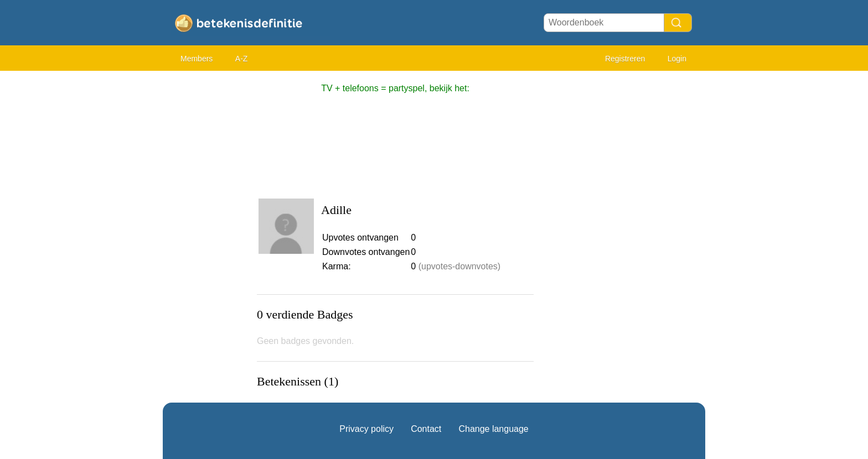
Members (197, 59)
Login (677, 59)
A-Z (242, 59)
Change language (493, 429)
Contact (426, 429)
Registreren (625, 59)
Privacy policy (366, 429)
